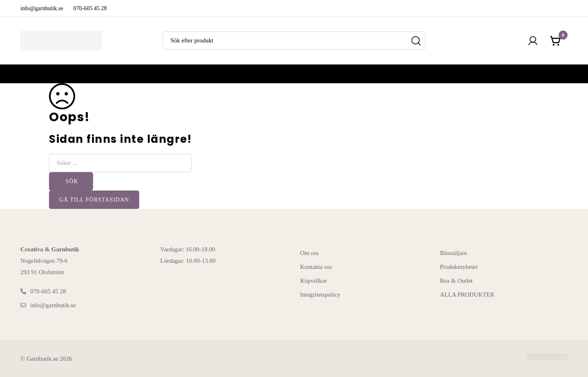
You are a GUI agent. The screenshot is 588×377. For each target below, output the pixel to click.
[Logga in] (533, 41)
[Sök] (416, 41)
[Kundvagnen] (556, 41)
